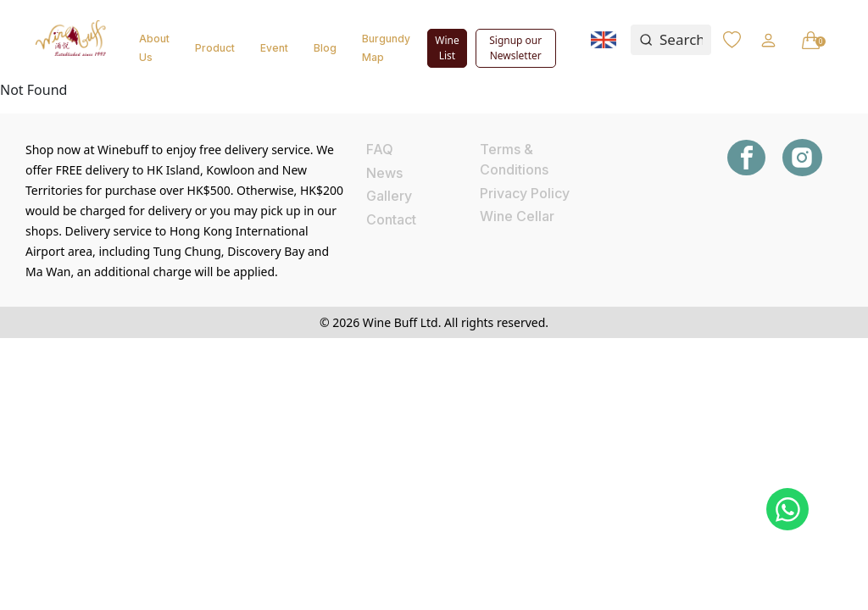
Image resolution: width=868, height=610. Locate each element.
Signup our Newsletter (515, 48)
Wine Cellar (517, 216)
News (384, 173)
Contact (391, 219)
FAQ (380, 149)
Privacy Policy (525, 193)
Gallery (389, 196)
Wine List (447, 48)
